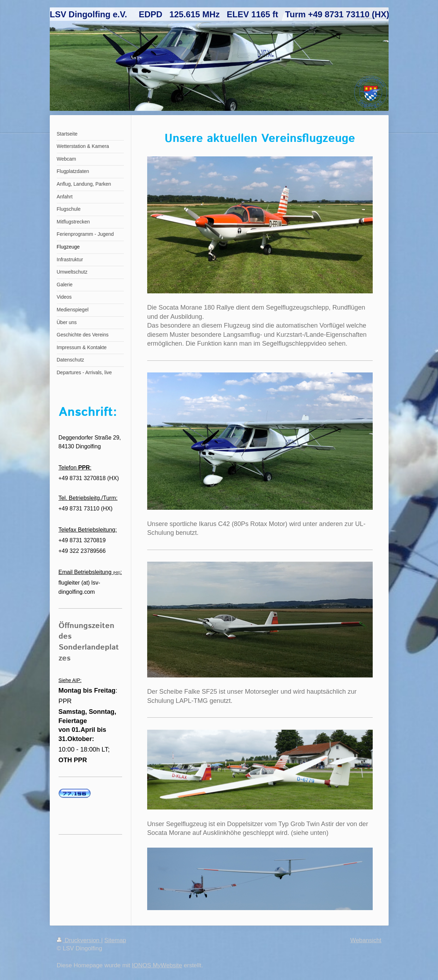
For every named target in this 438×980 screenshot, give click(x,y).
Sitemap (115, 940)
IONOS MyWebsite (157, 965)
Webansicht (366, 940)
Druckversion (79, 940)
